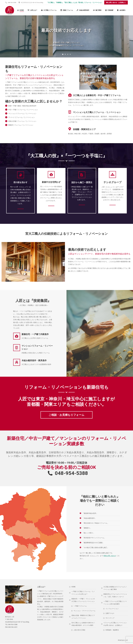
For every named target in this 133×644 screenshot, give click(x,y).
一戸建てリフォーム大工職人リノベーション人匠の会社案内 (114, 603)
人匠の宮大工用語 (79, 630)
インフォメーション (112, 609)
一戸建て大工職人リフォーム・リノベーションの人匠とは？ (83, 593)
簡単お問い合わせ (110, 556)
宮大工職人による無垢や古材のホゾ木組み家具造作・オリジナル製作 (82, 624)
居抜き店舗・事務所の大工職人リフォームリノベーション (83, 617)
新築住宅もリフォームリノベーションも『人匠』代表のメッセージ (115, 595)
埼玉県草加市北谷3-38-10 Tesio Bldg (31, 3)
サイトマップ (110, 618)
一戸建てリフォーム (80, 606)
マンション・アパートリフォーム (84, 611)
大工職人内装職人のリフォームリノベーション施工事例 (115, 588)
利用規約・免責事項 (112, 630)
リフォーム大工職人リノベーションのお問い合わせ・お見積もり (114, 624)
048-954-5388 (11, 3)
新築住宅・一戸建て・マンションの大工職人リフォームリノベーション (82, 600)
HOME (74, 587)
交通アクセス (110, 613)
